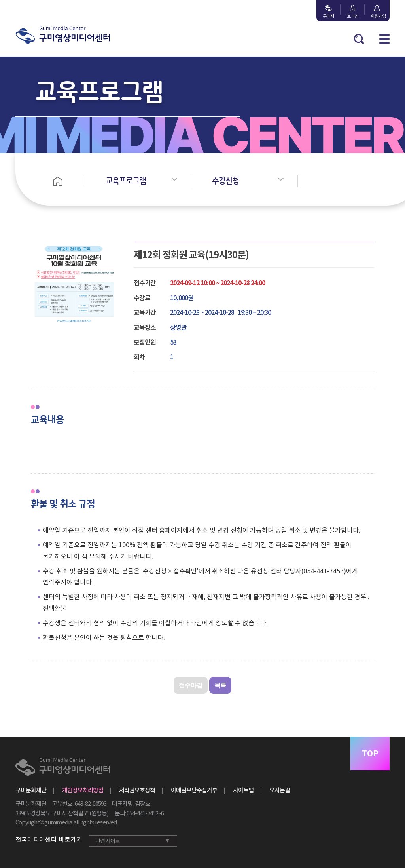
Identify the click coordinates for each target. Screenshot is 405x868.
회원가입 (377, 16)
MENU (384, 39)
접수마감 (191, 685)
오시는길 (280, 790)
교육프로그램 (126, 181)
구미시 (328, 16)
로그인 (353, 16)
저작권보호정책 (137, 790)
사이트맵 (243, 790)
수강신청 (225, 181)
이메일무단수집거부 (194, 790)
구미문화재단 (31, 790)
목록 (220, 685)
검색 (359, 39)
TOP (370, 754)
